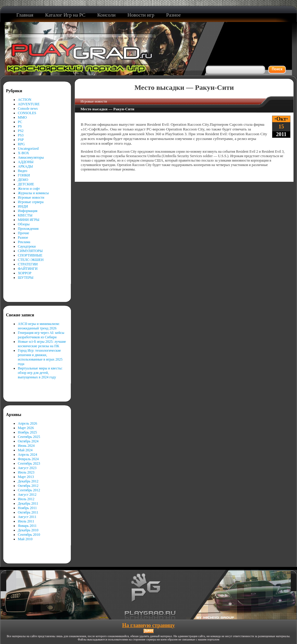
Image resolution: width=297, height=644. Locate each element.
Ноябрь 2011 (27, 508)
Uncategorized (28, 149)
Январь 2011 (27, 526)
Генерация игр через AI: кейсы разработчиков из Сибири (41, 335)
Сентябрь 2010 (29, 535)
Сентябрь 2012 (29, 490)
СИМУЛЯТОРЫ (30, 251)
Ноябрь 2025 (27, 432)
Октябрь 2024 (28, 441)
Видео (23, 171)
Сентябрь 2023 (29, 463)
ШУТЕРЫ (26, 278)
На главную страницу (148, 625)
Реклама (24, 242)
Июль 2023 (26, 472)
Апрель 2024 (27, 455)
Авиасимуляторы (31, 157)
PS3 (21, 135)
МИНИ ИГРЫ (29, 220)
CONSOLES (27, 113)
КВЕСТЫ (25, 215)
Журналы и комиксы (33, 193)
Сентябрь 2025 (29, 437)
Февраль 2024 (28, 459)
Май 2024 (25, 450)
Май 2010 (25, 539)
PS (20, 126)
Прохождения (28, 229)
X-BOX (23, 153)
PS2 (21, 131)
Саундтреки (27, 246)
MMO (22, 117)
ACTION (25, 100)
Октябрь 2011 (28, 512)
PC (20, 122)
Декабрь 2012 (28, 481)
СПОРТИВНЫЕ (30, 255)
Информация (28, 211)
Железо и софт (29, 189)
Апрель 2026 (27, 423)
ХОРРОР (25, 273)
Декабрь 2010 (28, 530)
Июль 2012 (26, 499)
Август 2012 (27, 495)
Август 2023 (27, 468)
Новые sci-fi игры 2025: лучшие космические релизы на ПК (42, 344)
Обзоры (24, 224)
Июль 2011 (26, 521)
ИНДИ (23, 206)
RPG (21, 144)
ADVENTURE (29, 104)
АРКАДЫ (25, 166)
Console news (28, 109)
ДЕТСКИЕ (26, 184)
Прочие (23, 233)
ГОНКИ (24, 175)
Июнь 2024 (26, 446)
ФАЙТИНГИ (28, 269)
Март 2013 (26, 477)
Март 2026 (26, 428)
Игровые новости (31, 197)
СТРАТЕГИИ (28, 264)
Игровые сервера (31, 202)
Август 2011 (27, 517)
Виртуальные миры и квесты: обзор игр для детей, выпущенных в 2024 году (40, 373)
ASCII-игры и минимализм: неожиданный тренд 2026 (39, 326)
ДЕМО (23, 180)
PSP (21, 140)
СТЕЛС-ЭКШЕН (31, 260)
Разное (23, 237)
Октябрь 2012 (28, 486)
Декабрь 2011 (28, 503)
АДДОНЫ (26, 162)
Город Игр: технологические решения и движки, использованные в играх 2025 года (40, 357)
